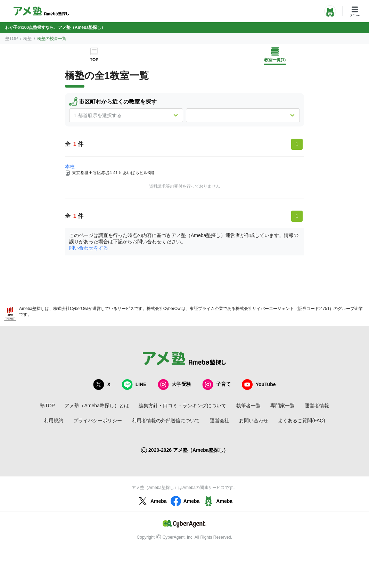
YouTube (259, 385)
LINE (134, 385)
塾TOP (11, 39)
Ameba (152, 501)
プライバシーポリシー (98, 420)
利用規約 (54, 420)
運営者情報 (317, 406)
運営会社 (220, 420)
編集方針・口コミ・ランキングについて (182, 406)
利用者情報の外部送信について (166, 420)
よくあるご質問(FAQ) (301, 420)
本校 (70, 166)
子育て (216, 385)
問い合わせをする (89, 248)
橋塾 (27, 39)
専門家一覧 (282, 406)
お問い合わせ (254, 420)
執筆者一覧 (248, 406)
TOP (94, 60)
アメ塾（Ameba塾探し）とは (97, 406)
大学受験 (174, 385)
